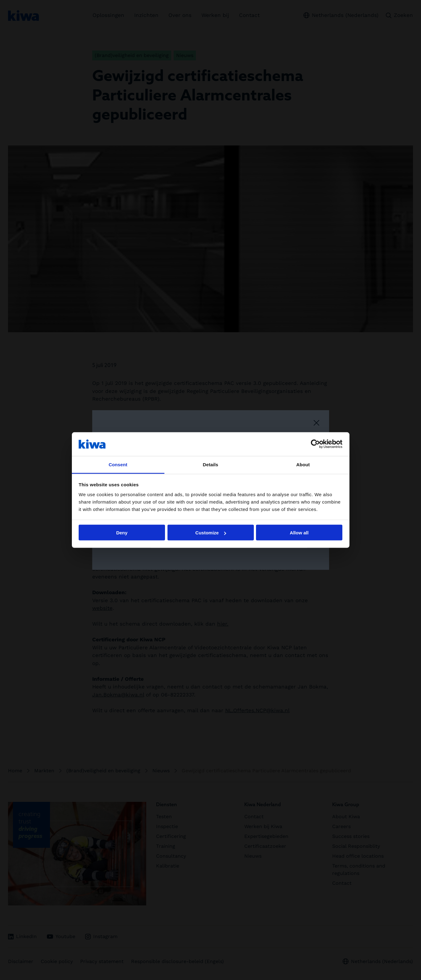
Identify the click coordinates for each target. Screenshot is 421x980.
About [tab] (303, 464)
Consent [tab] (118, 464)
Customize (211, 533)
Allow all (299, 533)
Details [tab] (211, 464)
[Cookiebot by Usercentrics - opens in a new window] (315, 444)
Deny (122, 533)
